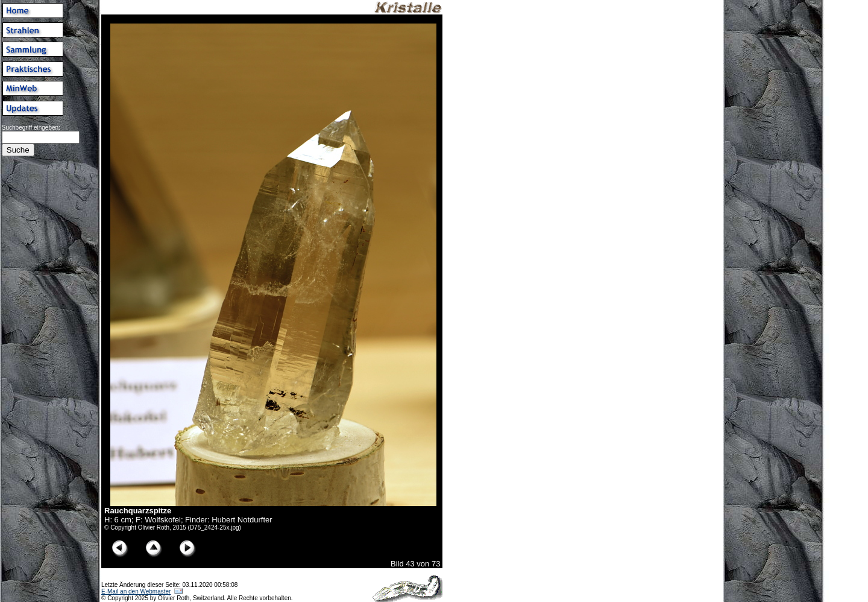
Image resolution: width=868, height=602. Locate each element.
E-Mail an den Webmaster (136, 591)
